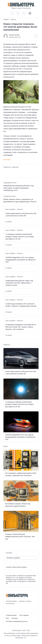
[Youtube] (12, 609)
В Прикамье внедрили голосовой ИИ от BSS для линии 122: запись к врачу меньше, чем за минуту (21, 327)
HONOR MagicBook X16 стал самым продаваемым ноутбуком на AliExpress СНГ (21, 260)
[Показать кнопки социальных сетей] (12, 13)
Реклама (15, 618)
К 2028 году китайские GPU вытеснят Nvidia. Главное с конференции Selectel (21, 305)
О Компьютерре (11, 615)
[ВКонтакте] (7, 609)
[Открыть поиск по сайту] (24, 13)
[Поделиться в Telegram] (8, 171)
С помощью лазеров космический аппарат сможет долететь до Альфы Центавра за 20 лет (20, 236)
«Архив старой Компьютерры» (16, 567)
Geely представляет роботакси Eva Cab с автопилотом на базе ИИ (21, 214)
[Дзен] (20, 609)
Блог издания (24, 615)
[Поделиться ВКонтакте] (5, 171)
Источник (7, 160)
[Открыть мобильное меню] (30, 13)
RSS (7, 618)
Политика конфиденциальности (17, 621)
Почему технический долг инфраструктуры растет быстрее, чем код (20, 536)
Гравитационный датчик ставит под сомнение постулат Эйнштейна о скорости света (19, 283)
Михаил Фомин (14, 35)
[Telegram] (16, 609)
